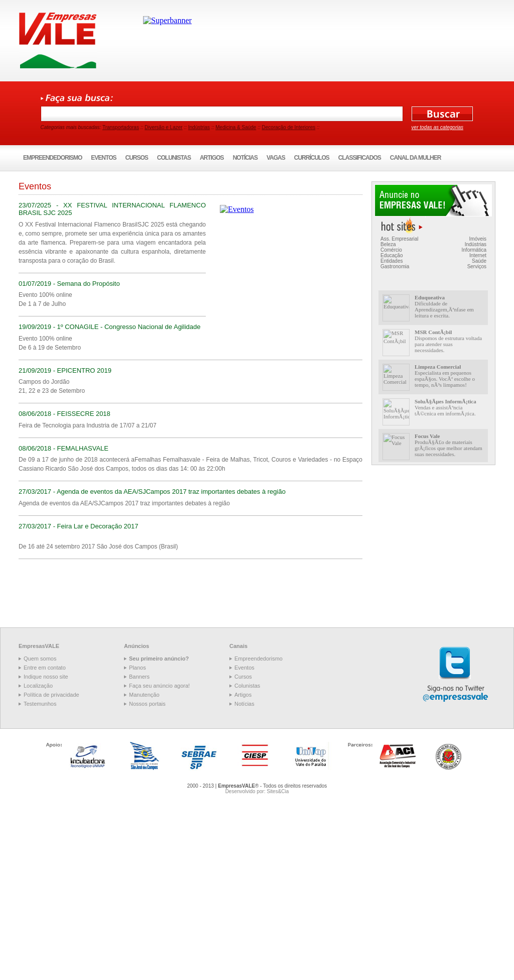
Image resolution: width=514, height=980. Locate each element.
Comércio (391, 250)
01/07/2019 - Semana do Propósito (69, 284)
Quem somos (40, 659)
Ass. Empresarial (400, 239)
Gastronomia (395, 266)
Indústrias (199, 127)
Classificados (360, 158)
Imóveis (478, 239)
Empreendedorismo (52, 158)
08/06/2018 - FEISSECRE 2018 (65, 414)
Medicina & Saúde (236, 127)
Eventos (103, 158)
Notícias (245, 158)
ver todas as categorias (437, 127)
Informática (474, 250)
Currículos (312, 158)
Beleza (388, 244)
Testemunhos (40, 704)
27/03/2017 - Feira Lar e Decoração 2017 (79, 526)
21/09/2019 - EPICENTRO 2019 (65, 370)
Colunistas (174, 158)
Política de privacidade (51, 695)
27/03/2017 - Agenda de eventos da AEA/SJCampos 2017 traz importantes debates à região (152, 492)
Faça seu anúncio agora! (159, 686)
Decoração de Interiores (289, 127)
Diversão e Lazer (164, 127)
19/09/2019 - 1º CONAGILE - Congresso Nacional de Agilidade (109, 327)
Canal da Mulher (416, 158)
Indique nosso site (46, 677)
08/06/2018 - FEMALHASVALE (63, 448)
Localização (38, 686)
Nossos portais (147, 704)
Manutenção (144, 695)
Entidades (392, 261)
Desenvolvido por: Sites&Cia (257, 791)
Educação (392, 255)
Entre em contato (45, 668)
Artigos (212, 158)
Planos (138, 668)
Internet (478, 255)
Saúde (479, 261)
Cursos (137, 158)
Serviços (477, 266)
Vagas (276, 158)
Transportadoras (121, 127)
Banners (139, 677)
